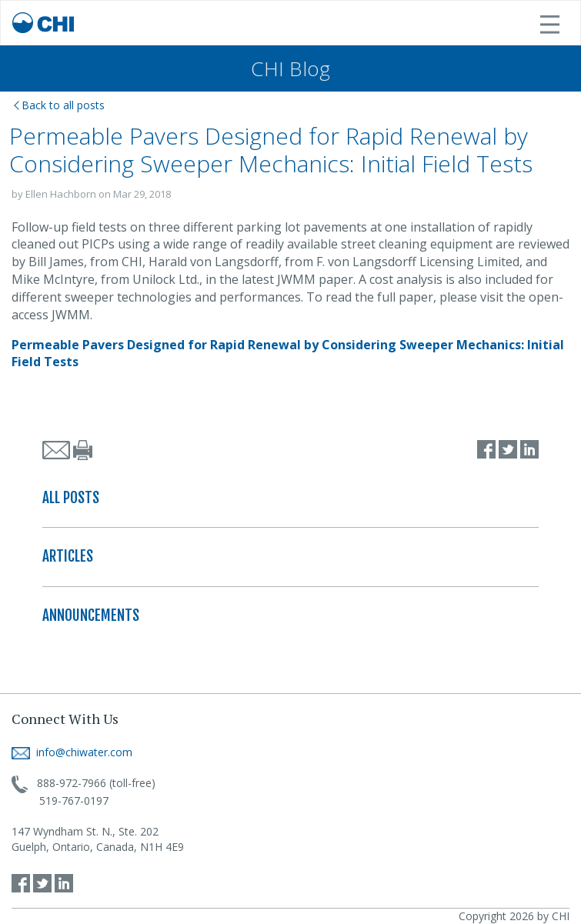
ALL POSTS (71, 498)
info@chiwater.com (72, 752)
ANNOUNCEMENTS (91, 615)
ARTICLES (68, 556)
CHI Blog (290, 68)
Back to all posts (59, 105)
